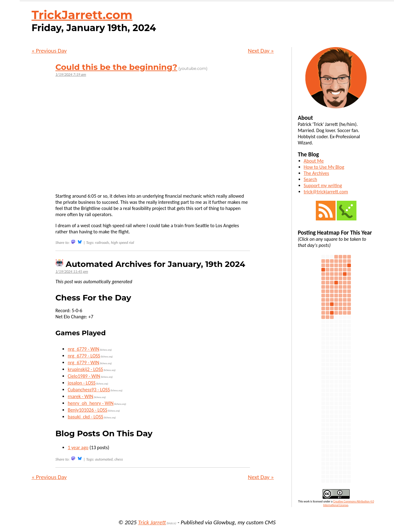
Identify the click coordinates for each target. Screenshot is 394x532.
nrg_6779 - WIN (83, 349)
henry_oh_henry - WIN (91, 403)
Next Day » (261, 51)
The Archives (317, 173)
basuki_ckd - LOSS (85, 417)
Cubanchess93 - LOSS (89, 390)
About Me (314, 161)
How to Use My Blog (324, 167)
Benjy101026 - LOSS (88, 410)
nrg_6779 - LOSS (84, 356)
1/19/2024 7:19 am (71, 74)
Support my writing (323, 185)
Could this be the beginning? (116, 67)
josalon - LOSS (82, 383)
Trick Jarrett (152, 522)
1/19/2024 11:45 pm (72, 271)
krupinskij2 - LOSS (85, 369)
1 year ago (78, 447)
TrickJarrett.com (82, 15)
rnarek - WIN (80, 396)
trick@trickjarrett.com (326, 192)
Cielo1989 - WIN (84, 376)
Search (311, 179)
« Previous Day (49, 51)
